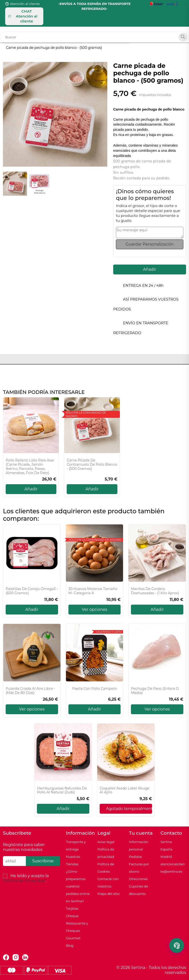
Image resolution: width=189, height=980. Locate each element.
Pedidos (135, 857)
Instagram (16, 957)
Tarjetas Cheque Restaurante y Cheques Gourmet (77, 923)
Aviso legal (106, 842)
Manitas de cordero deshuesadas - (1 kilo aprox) (155, 591)
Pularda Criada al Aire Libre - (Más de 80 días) (30, 691)
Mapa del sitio (109, 894)
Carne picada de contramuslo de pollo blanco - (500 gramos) (92, 465)
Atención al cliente (25, 4)
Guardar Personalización (150, 244)
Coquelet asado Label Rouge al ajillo (125, 790)
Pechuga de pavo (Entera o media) (155, 691)
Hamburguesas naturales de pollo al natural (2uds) (62, 790)
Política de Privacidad (24, 881)
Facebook (6, 957)
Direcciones (138, 879)
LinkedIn (25, 957)
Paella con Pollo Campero (94, 689)
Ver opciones (95, 609)
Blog (70, 945)
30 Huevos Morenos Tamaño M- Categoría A (93, 591)
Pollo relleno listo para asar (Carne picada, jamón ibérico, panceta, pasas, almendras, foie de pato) (30, 467)
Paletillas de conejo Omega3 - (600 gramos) (32, 591)
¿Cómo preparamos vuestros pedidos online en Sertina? (78, 886)
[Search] (183, 37)
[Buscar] (94, 37)
